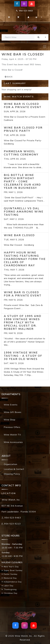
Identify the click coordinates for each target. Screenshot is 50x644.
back (9, 77)
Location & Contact (14, 469)
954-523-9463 (25, 11)
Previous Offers (12, 427)
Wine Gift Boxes (13, 412)
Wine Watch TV (12, 435)
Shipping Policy (12, 474)
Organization (11, 464)
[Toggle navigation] (45, 47)
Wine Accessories (13, 442)
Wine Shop (10, 420)
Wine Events (11, 405)
